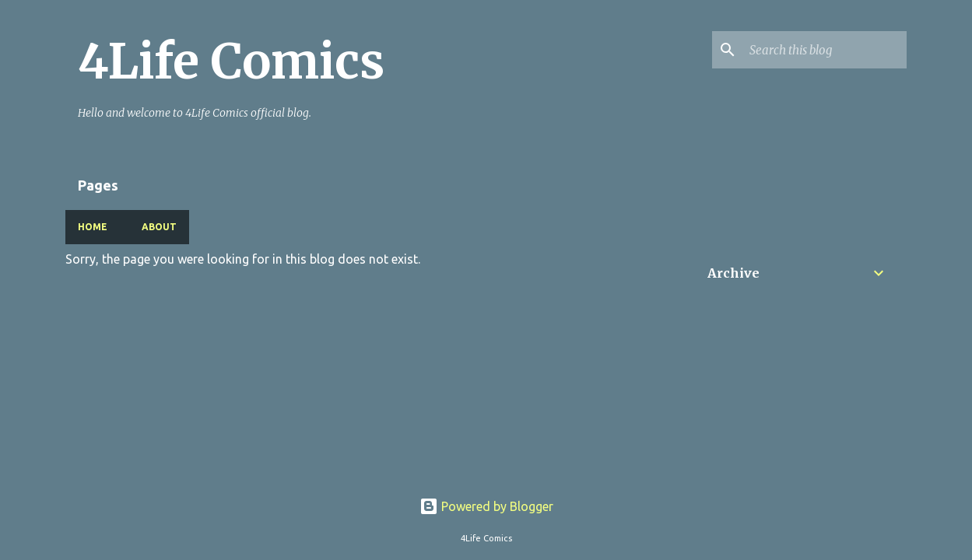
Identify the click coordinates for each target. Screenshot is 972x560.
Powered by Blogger (486, 506)
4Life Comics (231, 61)
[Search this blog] (825, 50)
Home (93, 227)
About (159, 227)
